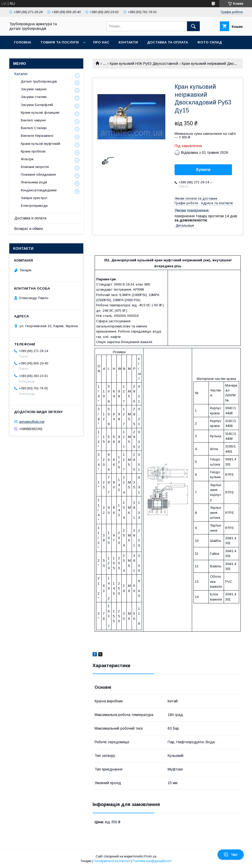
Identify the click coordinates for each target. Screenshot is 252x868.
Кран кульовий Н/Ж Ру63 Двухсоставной (144, 64)
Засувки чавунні (34, 89)
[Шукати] (193, 26)
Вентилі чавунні (33, 120)
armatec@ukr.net (32, 422)
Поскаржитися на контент (112, 861)
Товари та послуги (60, 42)
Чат (231, 855)
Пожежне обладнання (38, 175)
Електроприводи (34, 206)
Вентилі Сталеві (34, 128)
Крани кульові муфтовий (40, 144)
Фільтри (27, 159)
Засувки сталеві (34, 97)
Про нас (101, 42)
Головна (22, 42)
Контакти (128, 42)
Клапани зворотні (35, 167)
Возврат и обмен (29, 229)
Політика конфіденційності (152, 861)
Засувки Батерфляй (37, 105)
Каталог (21, 74)
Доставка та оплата (168, 42)
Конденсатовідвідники (39, 190)
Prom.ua (150, 856)
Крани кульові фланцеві (40, 113)
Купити (203, 170)
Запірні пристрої (34, 198)
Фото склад (210, 42)
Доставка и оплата (30, 218)
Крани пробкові (33, 151)
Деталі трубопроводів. (39, 81)
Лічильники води (34, 182)
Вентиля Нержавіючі (37, 136)
